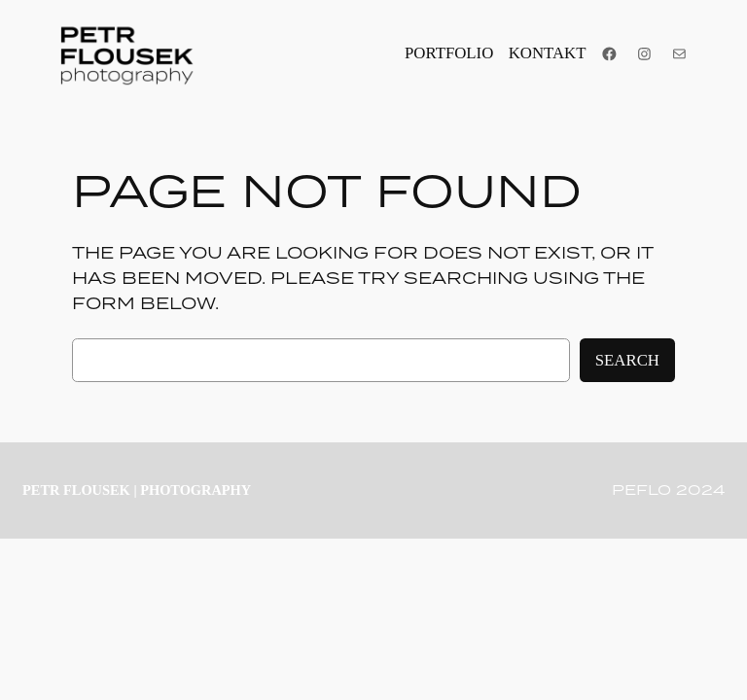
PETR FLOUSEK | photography (137, 490)
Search (627, 360)
